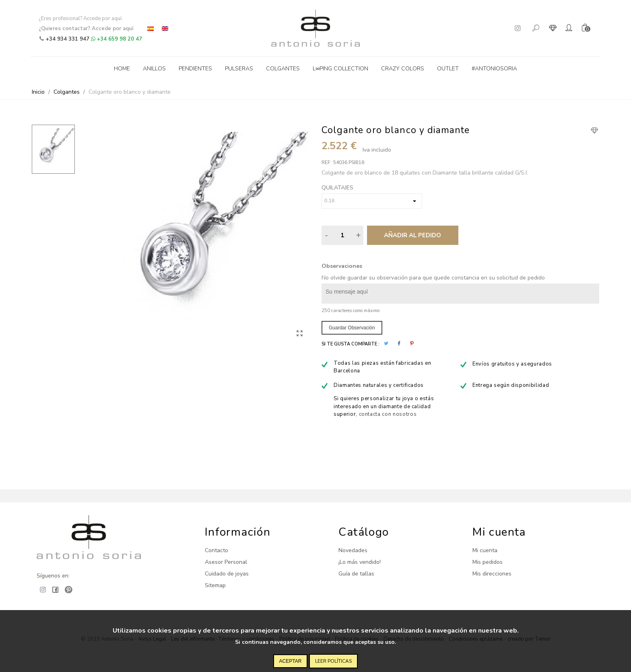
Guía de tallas (356, 574)
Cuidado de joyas (227, 574)
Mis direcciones (492, 574)
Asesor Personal (226, 562)
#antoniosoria (494, 69)
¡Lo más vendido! (360, 562)
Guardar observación (352, 328)
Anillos (154, 69)
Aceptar (291, 661)
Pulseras (239, 69)
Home (122, 69)
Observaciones (342, 266)
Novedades (353, 550)
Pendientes (195, 69)
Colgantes (283, 69)
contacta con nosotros (388, 414)
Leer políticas (333, 661)
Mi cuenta (485, 550)
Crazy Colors (403, 69)
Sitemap (215, 585)
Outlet (448, 69)
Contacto (217, 550)
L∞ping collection (340, 69)
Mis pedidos (488, 562)
